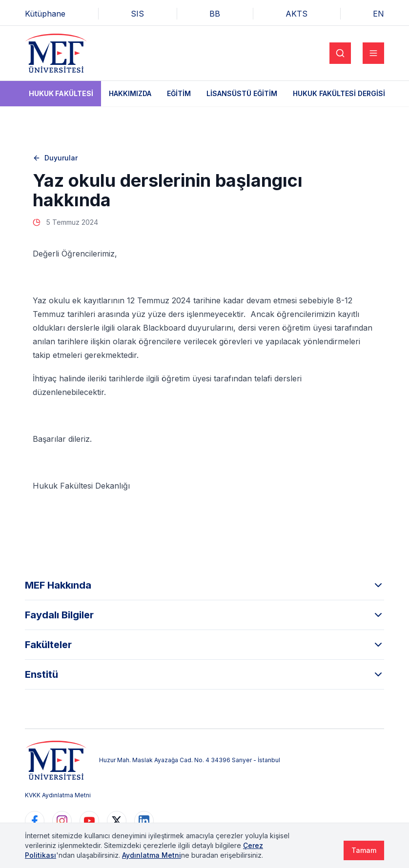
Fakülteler (204, 645)
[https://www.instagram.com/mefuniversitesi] (62, 821)
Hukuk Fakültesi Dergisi (339, 93)
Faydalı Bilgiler (204, 615)
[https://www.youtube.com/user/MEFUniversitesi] (89, 821)
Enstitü (204, 674)
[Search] (340, 53)
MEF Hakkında (204, 585)
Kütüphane (45, 14)
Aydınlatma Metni (152, 855)
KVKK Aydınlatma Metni (58, 795)
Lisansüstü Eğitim (242, 93)
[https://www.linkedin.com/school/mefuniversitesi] (144, 821)
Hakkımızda (130, 93)
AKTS (297, 14)
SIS (137, 14)
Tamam (364, 850)
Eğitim (179, 93)
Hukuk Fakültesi (61, 93)
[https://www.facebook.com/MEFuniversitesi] (35, 821)
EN (378, 14)
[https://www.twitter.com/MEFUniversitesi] (117, 821)
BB (215, 14)
